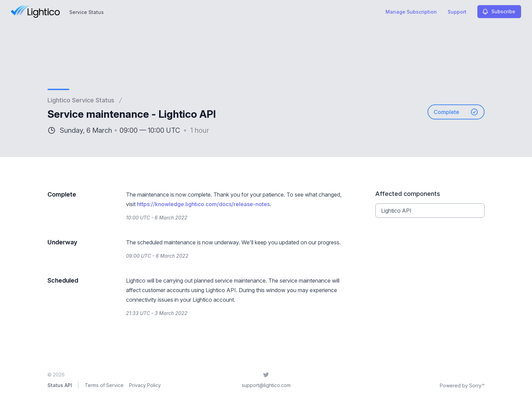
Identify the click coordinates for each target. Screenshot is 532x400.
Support (457, 12)
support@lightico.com (266, 385)
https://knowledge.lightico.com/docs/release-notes (203, 204)
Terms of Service (104, 385)
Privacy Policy (145, 385)
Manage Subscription (411, 12)
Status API (60, 385)
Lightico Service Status (81, 100)
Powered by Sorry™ (462, 385)
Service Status (87, 12)
